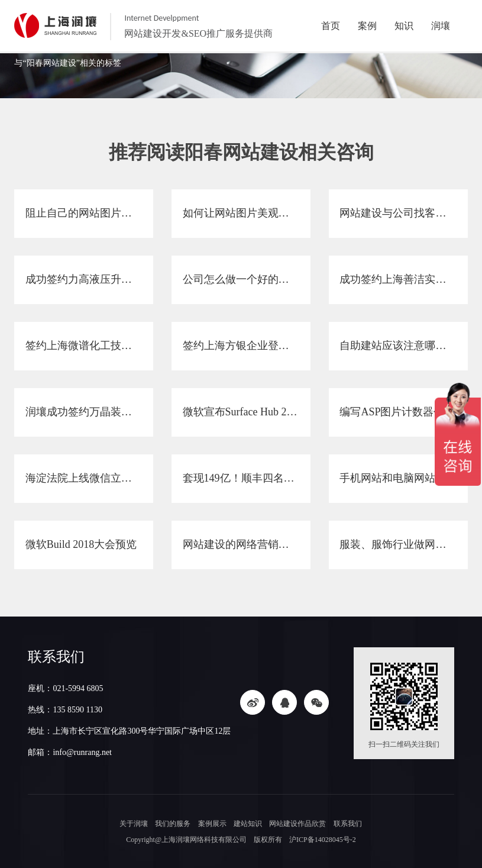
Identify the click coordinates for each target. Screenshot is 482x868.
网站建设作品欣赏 (297, 824)
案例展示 (213, 824)
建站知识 (248, 824)
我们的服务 (174, 824)
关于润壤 (135, 824)
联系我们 (347, 824)
